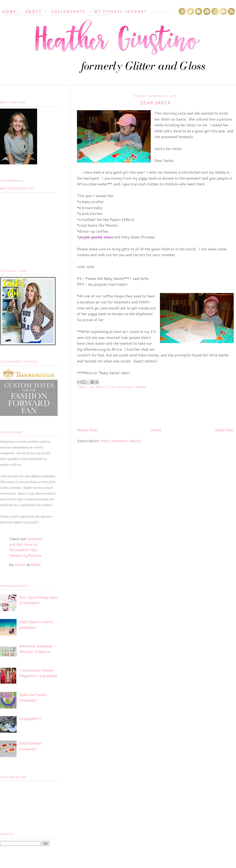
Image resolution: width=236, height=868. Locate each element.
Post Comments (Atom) (121, 441)
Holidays (97, 387)
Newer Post (87, 430)
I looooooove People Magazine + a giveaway (38, 673)
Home (156, 430)
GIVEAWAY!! (30, 719)
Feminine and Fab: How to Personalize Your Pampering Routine (26, 547)
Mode (36, 564)
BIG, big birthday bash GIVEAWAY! (38, 600)
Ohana (141, 387)
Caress (20, 564)
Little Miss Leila (120, 387)
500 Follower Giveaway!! (31, 746)
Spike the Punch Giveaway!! (33, 697)
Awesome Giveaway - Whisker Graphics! (37, 649)
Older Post (224, 430)
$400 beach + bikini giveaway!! (36, 624)
